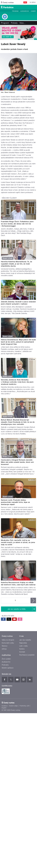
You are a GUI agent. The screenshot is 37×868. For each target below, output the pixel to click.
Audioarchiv (25, 11)
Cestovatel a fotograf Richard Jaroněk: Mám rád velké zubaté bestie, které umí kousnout (17, 462)
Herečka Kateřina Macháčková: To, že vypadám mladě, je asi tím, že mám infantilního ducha (17, 264)
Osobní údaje (13, 706)
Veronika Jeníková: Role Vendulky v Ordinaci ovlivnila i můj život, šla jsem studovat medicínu (17, 382)
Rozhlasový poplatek (27, 655)
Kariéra (22, 649)
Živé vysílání (6, 659)
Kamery (33, 11)
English (4, 708)
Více (22, 23)
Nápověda (23, 643)
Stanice (5, 646)
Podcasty (5, 665)
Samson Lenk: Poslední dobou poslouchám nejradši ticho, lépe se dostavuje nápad (15, 502)
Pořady (14, 23)
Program (15, 11)
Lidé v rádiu (24, 646)
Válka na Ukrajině (8, 640)
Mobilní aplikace (8, 668)
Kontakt (22, 652)
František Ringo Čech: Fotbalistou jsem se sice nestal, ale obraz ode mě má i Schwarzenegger (17, 224)
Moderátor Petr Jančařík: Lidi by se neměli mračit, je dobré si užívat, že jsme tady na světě (18, 542)
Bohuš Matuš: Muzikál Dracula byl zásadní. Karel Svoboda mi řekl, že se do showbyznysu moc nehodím (18, 422)
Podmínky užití (24, 706)
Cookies (4, 706)
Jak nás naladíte (25, 640)
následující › (33, 601)
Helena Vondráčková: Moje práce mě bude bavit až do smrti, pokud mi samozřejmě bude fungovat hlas (18, 342)
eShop (4, 649)
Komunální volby (8, 643)
